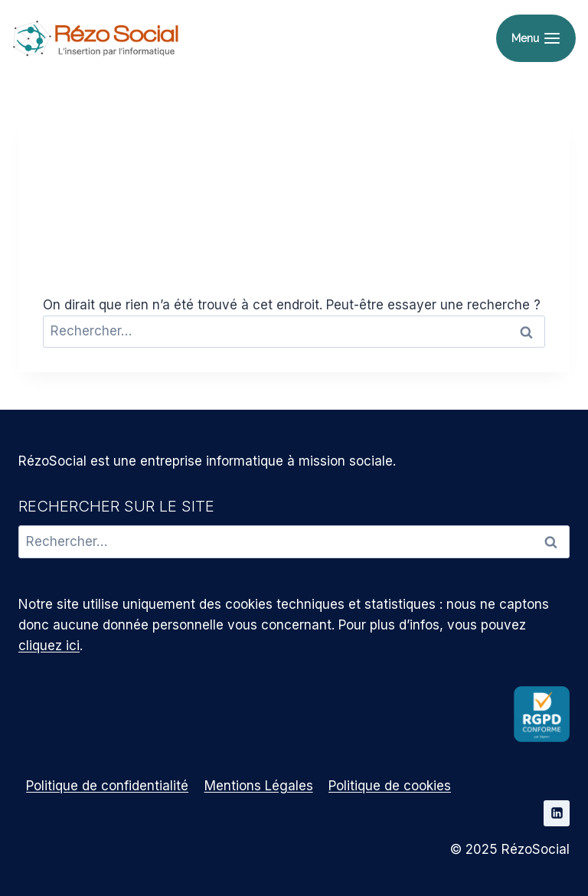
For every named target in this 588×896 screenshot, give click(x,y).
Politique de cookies (390, 786)
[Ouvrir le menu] (536, 39)
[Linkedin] (557, 813)
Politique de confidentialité (107, 786)
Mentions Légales (259, 786)
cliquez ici (49, 646)
